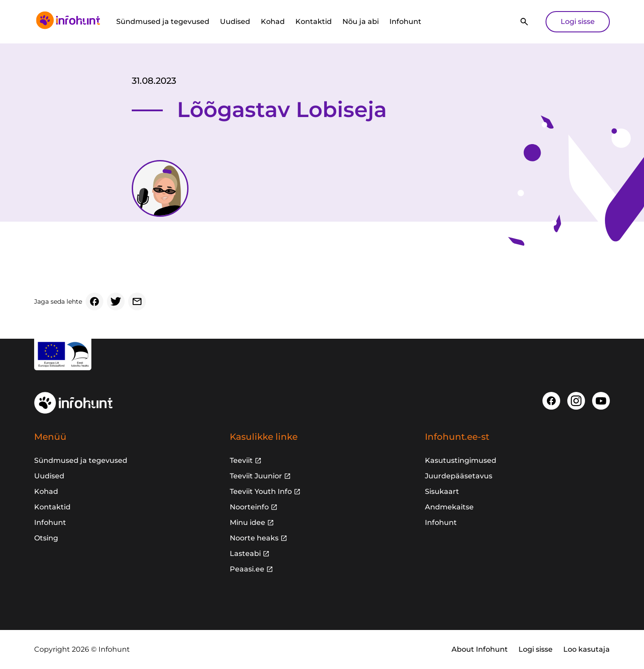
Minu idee (247, 522)
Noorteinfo (249, 507)
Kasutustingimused (461, 460)
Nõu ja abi (361, 22)
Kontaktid (314, 22)
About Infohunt (480, 649)
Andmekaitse (449, 507)
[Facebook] (94, 301)
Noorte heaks (254, 538)
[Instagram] (576, 401)
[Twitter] (116, 301)
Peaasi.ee (247, 569)
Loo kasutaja (587, 649)
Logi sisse (578, 22)
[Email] (137, 301)
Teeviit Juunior (256, 476)
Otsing (46, 538)
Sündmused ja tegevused (163, 22)
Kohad (273, 22)
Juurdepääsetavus (459, 476)
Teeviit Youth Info (261, 491)
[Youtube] (601, 401)
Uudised (235, 22)
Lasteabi (245, 554)
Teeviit (241, 460)
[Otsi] (524, 22)
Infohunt (405, 22)
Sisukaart (442, 491)
